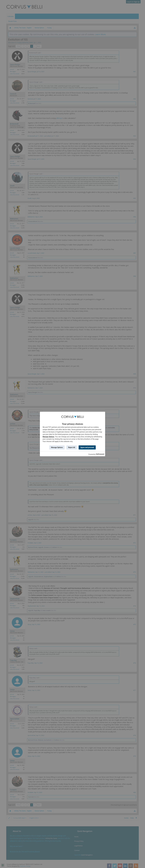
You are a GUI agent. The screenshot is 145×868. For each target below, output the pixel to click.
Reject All (72, 447)
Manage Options (48, 437)
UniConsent (100, 454)
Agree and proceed (87, 447)
